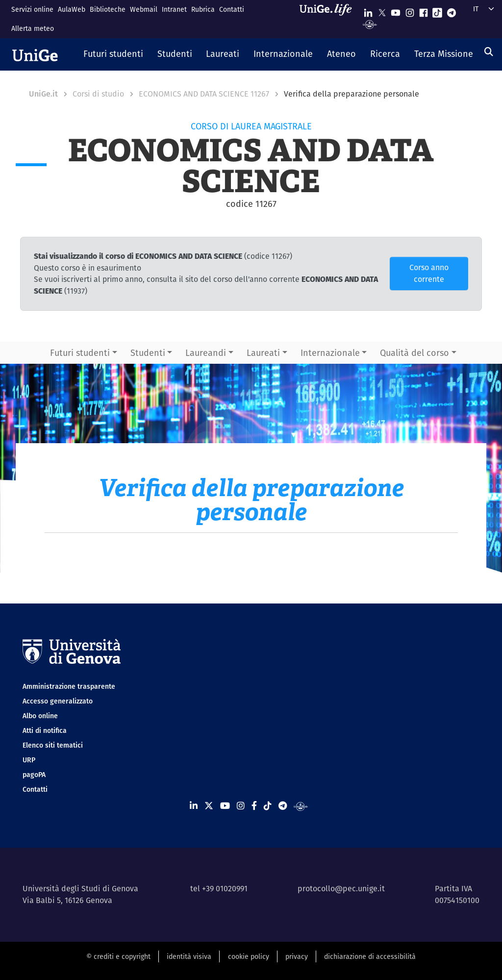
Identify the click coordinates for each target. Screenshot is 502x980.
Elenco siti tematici (53, 745)
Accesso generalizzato (58, 701)
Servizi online (32, 9)
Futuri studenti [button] (80, 353)
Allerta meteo (33, 28)
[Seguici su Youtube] (396, 11)
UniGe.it (43, 94)
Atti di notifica (45, 730)
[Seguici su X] (382, 11)
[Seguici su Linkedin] (368, 11)
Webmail (144, 9)
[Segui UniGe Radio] (370, 24)
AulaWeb (72, 9)
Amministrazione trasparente (69, 686)
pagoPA (34, 775)
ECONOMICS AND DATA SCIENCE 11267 (204, 94)
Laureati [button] (263, 353)
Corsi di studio (98, 94)
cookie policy (249, 956)
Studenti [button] (148, 353)
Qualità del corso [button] (414, 353)
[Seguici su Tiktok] (437, 11)
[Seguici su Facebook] (424, 11)
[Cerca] (489, 52)
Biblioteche (108, 9)
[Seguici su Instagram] (410, 11)
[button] (113, 54)
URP (29, 760)
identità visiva (189, 956)
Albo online (40, 716)
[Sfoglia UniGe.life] (329, 19)
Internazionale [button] (330, 353)
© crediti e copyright (118, 956)
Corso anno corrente (429, 273)
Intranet (174, 9)
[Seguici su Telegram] (452, 11)
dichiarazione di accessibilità (370, 956)
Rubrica (203, 9)
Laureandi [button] (206, 353)
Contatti (232, 9)
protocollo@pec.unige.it (341, 889)
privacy (297, 956)
